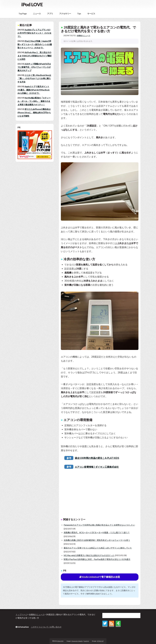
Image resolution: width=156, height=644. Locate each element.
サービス (91, 14)
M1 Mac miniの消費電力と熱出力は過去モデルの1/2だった (89, 555)
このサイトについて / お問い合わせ (46, 627)
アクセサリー (65, 14)
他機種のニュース (83, 36)
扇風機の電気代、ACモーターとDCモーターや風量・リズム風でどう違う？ (97, 533)
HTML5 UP (100, 641)
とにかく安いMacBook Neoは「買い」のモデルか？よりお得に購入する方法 (34, 78)
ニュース (37, 14)
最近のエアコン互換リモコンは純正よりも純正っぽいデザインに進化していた (98, 548)
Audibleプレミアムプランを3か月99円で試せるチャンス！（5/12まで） (35, 33)
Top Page (23, 14)
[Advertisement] (100, 494)
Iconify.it (86, 641)
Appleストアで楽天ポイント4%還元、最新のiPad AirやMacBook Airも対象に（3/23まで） (34, 90)
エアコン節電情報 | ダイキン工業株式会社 (97, 467)
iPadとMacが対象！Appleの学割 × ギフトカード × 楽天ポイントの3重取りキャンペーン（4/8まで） (35, 44)
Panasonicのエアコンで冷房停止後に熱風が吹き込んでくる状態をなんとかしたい (99, 525)
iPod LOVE (32, 4)
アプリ (50, 14)
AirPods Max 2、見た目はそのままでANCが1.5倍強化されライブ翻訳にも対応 (35, 56)
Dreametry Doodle (77, 641)
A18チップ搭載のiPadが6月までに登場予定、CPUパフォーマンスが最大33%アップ (34, 67)
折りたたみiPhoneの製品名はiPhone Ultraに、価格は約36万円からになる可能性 (34, 112)
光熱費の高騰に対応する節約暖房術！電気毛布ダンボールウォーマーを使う (97, 540)
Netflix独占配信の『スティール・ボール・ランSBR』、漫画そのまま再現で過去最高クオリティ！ (34, 101)
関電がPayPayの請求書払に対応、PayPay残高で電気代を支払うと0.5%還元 (97, 559)
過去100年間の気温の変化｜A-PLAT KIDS (97, 458)
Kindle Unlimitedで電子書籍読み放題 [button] (100, 577)
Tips (79, 14)
